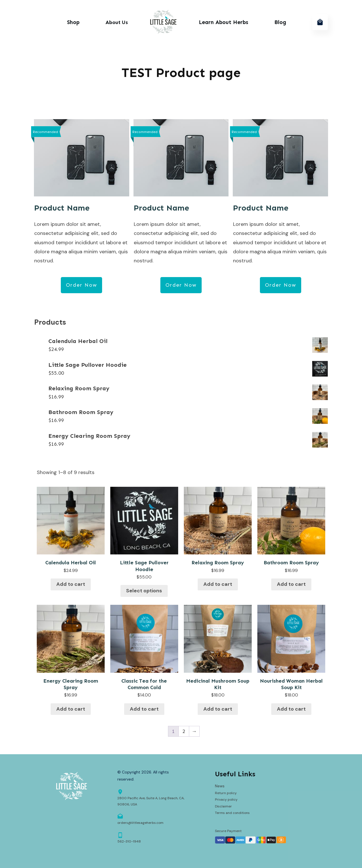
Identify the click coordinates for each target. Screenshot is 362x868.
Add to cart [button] (71, 584)
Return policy (226, 793)
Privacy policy (226, 800)
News (220, 786)
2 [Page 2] (184, 731)
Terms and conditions (232, 813)
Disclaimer (223, 806)
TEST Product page (181, 73)
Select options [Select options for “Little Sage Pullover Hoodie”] (144, 591)
